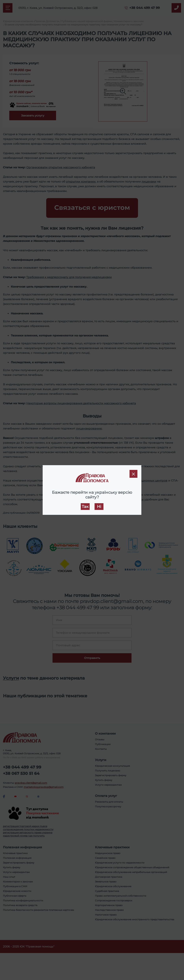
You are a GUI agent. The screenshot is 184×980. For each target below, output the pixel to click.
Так (85, 507)
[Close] (133, 474)
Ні (99, 507)
